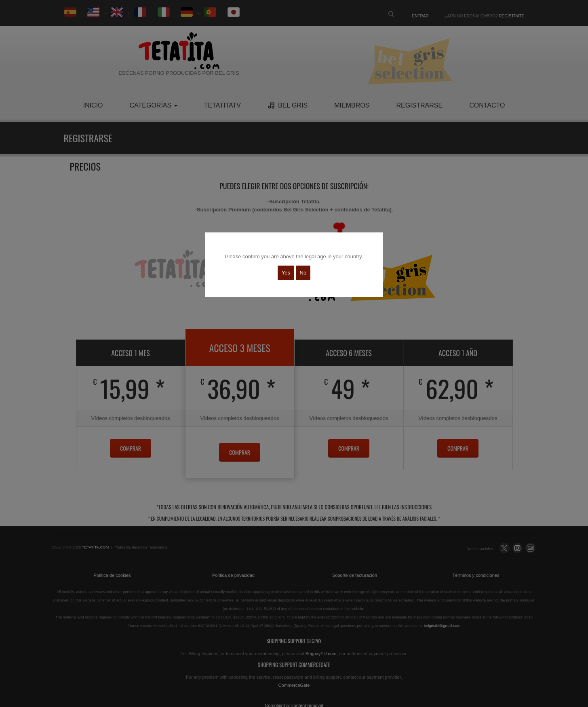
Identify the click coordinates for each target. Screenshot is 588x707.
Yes (286, 273)
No (303, 273)
